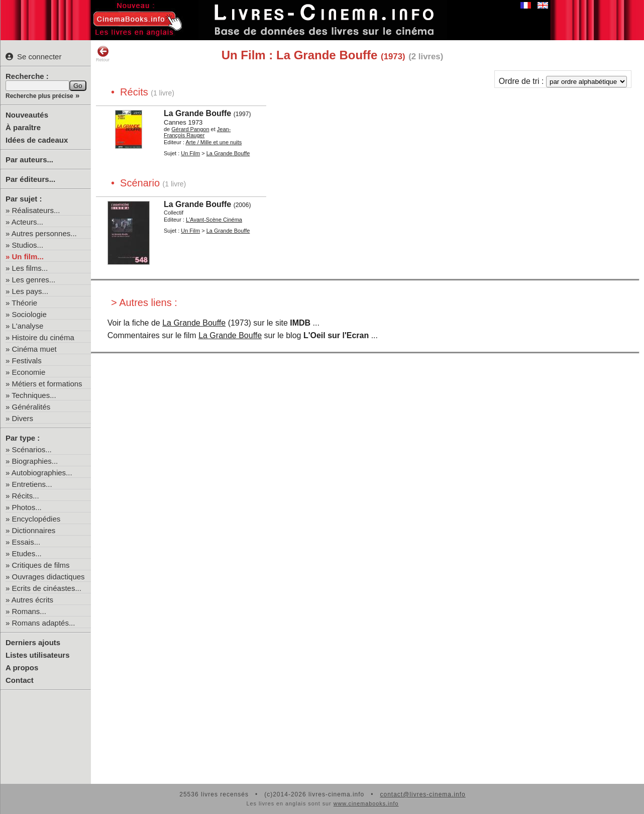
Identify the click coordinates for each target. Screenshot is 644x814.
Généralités (31, 407)
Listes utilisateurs (38, 655)
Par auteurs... (29, 160)
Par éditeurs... (30, 179)
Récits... (26, 496)
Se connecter (33, 57)
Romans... (29, 611)
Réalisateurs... (36, 210)
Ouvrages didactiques (48, 577)
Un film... (28, 257)
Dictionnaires (34, 530)
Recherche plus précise (39, 96)
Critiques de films (41, 565)
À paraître (23, 127)
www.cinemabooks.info (366, 803)
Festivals (27, 361)
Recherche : (27, 76)
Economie (29, 372)
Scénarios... (32, 449)
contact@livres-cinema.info (422, 794)
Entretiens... (32, 484)
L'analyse (28, 326)
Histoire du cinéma (43, 337)
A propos (22, 668)
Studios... (28, 245)
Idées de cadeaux (37, 140)
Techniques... (34, 395)
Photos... (27, 507)
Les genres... (34, 280)
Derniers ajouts (33, 642)
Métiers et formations (47, 384)
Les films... (30, 268)
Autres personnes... (44, 233)
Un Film (190, 153)
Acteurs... (27, 222)
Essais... (26, 542)
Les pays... (30, 291)
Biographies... (35, 461)
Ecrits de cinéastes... (47, 588)
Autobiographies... (42, 473)
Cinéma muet (34, 349)
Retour (103, 54)
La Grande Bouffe (194, 323)
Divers (23, 418)
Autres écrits (32, 600)
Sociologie (29, 314)
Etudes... (27, 553)
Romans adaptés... (44, 623)
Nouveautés (27, 115)
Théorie (24, 303)
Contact (20, 680)
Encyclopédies (36, 519)
